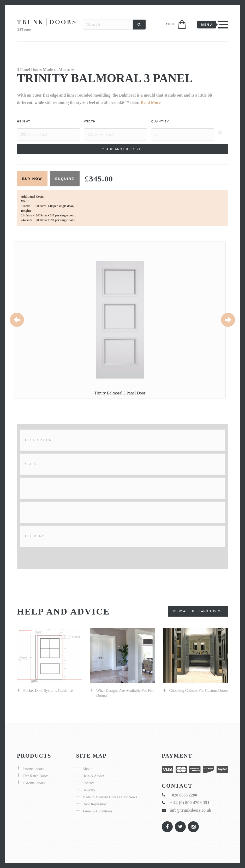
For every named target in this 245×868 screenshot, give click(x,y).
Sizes (31, 464)
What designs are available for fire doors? (125, 693)
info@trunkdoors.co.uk (190, 810)
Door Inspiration (95, 804)
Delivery (35, 536)
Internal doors (33, 769)
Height (24, 121)
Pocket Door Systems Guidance (48, 690)
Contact (88, 783)
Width (90, 121)
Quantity (160, 121)
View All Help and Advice (198, 611)
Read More (151, 102)
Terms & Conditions (97, 811)
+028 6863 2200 (183, 795)
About (87, 769)
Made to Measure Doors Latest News (110, 797)
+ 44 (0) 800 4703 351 (190, 803)
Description (38, 440)
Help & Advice (94, 776)
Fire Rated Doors (36, 776)
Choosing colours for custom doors (198, 690)
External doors (34, 783)
